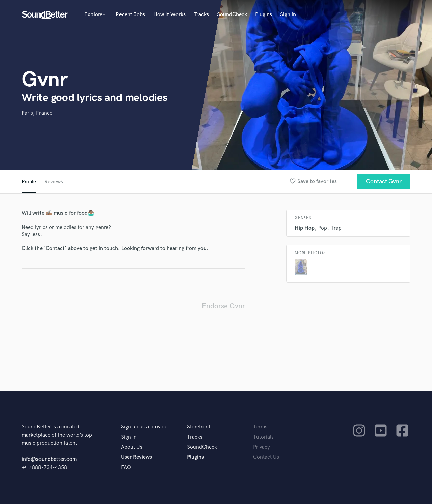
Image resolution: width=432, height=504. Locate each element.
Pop (323, 228)
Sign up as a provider (145, 427)
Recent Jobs (130, 15)
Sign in (288, 15)
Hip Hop (305, 228)
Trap (336, 228)
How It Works (169, 15)
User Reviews (136, 457)
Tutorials (263, 437)
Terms (260, 427)
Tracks (201, 15)
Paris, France (37, 113)
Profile (29, 182)
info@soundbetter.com (49, 459)
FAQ (126, 467)
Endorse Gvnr (223, 306)
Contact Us (266, 457)
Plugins (264, 15)
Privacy (262, 447)
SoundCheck (232, 15)
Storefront (199, 427)
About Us (132, 447)
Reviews (54, 182)
